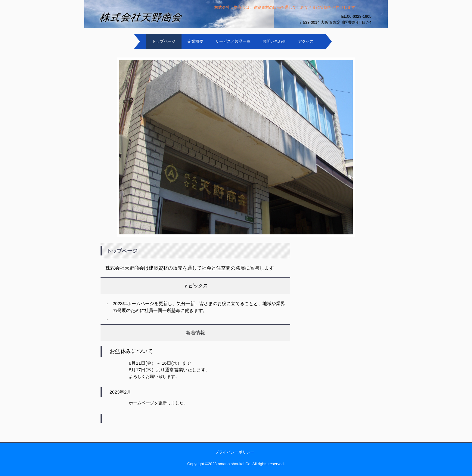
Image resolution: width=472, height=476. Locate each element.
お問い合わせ (274, 41)
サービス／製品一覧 (233, 41)
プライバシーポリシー (234, 452)
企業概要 (195, 41)
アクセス (306, 41)
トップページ (164, 41)
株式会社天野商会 (116, 32)
